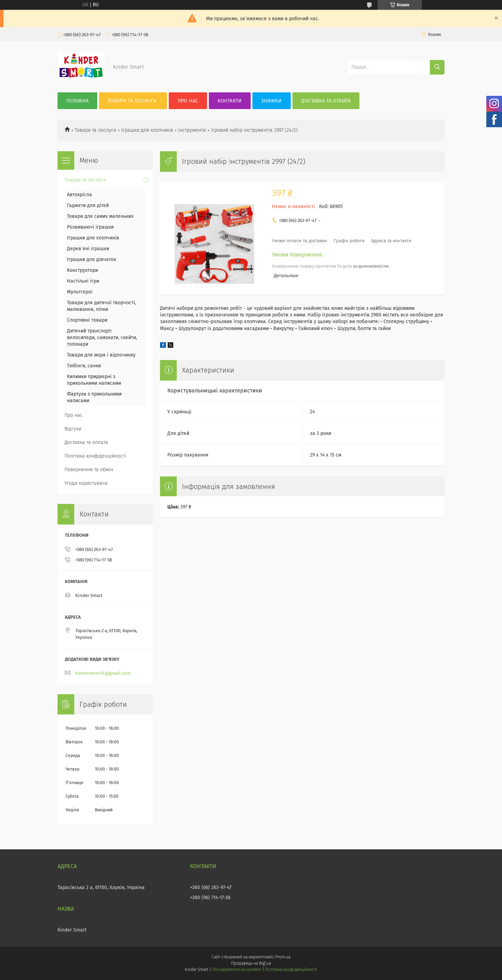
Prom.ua (283, 957)
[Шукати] (437, 67)
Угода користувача (86, 483)
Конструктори (82, 270)
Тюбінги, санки (84, 366)
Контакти (230, 101)
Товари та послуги (132, 101)
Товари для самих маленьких (100, 216)
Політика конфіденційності (95, 456)
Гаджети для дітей (88, 205)
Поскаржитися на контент (237, 970)
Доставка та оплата (326, 101)
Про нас (188, 101)
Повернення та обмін (89, 470)
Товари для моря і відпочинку (101, 355)
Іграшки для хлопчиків (147, 130)
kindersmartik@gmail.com (103, 673)
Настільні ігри (83, 281)
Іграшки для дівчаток (92, 259)
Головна (77, 101)
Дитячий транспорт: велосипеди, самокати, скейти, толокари (102, 338)
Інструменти (192, 130)
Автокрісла (79, 195)
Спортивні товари (87, 320)
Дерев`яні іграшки (88, 249)
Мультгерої (80, 292)
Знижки (271, 101)
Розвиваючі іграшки (90, 227)
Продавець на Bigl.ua (251, 963)
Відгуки (73, 429)
